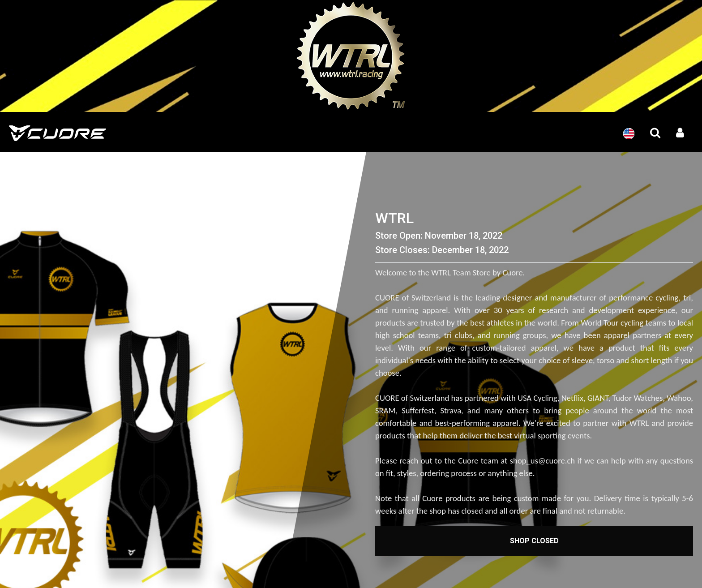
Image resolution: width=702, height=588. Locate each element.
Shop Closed (534, 541)
